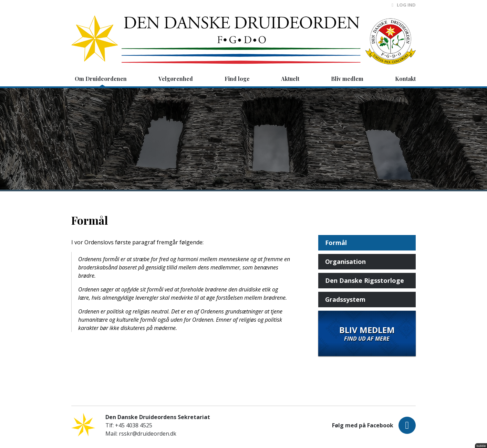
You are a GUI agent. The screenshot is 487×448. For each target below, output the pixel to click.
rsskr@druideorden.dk (148, 434)
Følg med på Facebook (374, 425)
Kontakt (405, 79)
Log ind (404, 5)
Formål (336, 243)
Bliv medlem (347, 79)
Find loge (237, 79)
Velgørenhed (176, 79)
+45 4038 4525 (134, 425)
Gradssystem (345, 299)
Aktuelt (290, 79)
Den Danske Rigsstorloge (365, 280)
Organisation (345, 262)
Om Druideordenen (101, 79)
